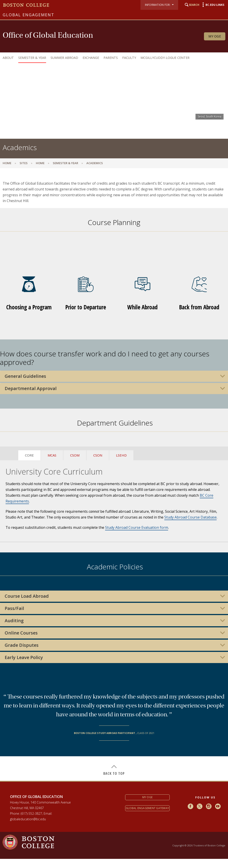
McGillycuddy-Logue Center (165, 58)
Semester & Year (32, 58)
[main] (114, 478)
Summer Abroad (64, 58)
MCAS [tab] (52, 455)
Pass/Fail (14, 608)
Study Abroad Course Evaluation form (137, 527)
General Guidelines (25, 376)
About (8, 58)
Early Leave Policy (24, 657)
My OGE (215, 36)
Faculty (129, 58)
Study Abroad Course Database (190, 517)
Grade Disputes (22, 645)
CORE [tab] (29, 455)
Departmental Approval (31, 389)
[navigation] (113, 58)
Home (7, 163)
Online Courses (21, 633)
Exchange (91, 58)
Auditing (14, 621)
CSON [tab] (98, 455)
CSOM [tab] (75, 455)
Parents (111, 58)
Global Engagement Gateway (147, 808)
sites (24, 163)
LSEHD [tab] (121, 455)
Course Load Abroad (27, 596)
